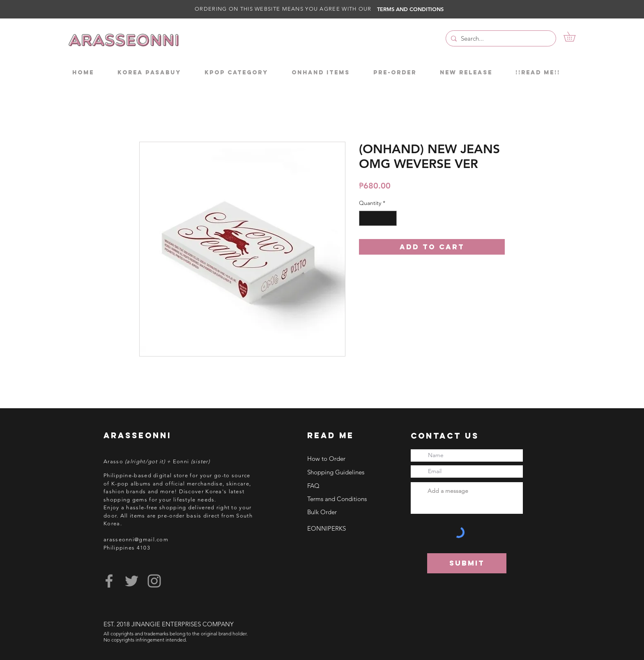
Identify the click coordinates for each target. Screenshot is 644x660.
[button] (574, 37)
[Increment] (390, 218)
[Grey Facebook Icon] (109, 581)
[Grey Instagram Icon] (154, 581)
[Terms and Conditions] (343, 499)
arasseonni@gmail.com (136, 539)
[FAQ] (343, 485)
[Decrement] (365, 218)
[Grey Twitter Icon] (132, 581)
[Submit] (467, 563)
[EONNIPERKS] (343, 528)
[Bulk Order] (343, 512)
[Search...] (500, 38)
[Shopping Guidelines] (343, 472)
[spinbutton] (378, 218)
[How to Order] (343, 458)
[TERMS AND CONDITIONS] (413, 9)
